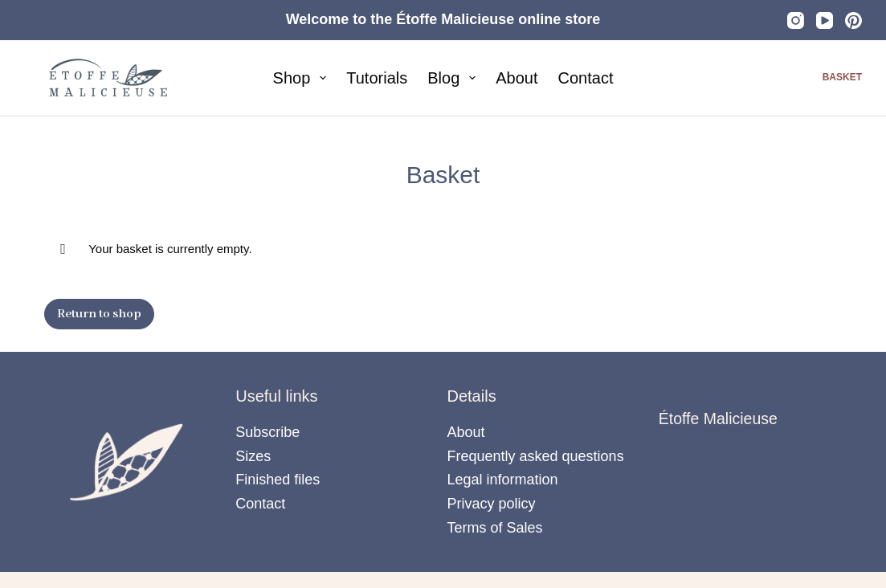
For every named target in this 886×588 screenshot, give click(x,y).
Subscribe (267, 432)
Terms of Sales (495, 528)
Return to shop (99, 314)
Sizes (253, 456)
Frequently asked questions (536, 456)
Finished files (278, 480)
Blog (455, 78)
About (516, 78)
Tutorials (377, 78)
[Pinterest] (853, 20)
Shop (303, 78)
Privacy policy (492, 504)
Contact (586, 78)
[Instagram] (796, 20)
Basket (842, 77)
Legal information (503, 480)
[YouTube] (825, 20)
